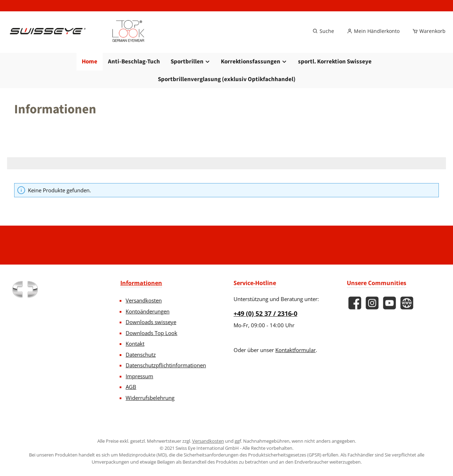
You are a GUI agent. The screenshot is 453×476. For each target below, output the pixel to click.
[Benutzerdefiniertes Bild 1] (25, 289)
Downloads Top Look (151, 333)
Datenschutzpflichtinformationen (166, 365)
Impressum (139, 376)
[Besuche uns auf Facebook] (355, 303)
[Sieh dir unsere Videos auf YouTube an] (389, 303)
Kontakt (135, 344)
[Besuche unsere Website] (407, 303)
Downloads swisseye (151, 322)
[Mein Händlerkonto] (373, 31)
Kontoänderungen (148, 311)
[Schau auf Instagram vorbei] (372, 303)
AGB (131, 387)
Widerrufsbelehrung (150, 398)
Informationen (141, 283)
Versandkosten (144, 300)
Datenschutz (141, 355)
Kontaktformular (296, 350)
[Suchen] (323, 31)
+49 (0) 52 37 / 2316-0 (265, 313)
